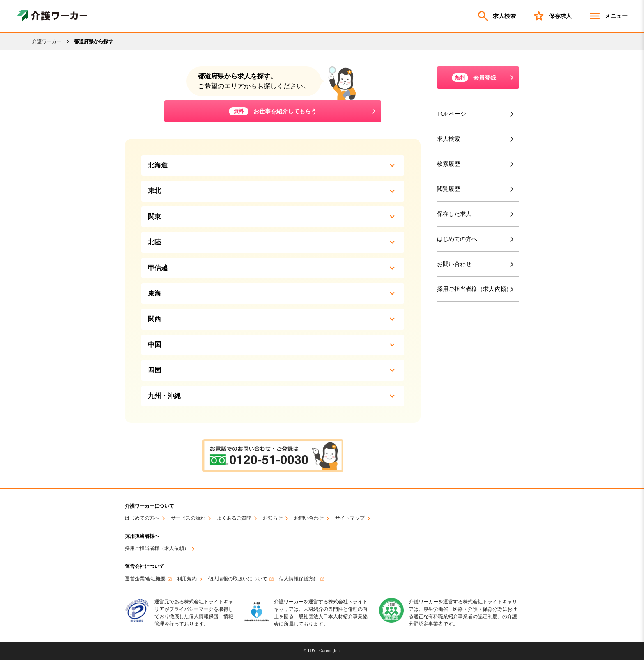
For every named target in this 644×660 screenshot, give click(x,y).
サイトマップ (350, 518)
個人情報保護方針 (299, 579)
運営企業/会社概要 (145, 579)
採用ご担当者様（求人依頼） (476, 289)
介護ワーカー (47, 41)
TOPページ (452, 114)
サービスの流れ (188, 518)
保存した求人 (454, 214)
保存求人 (552, 16)
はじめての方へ (457, 239)
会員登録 (474, 78)
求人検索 (496, 16)
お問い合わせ (454, 264)
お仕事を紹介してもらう (273, 111)
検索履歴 (448, 164)
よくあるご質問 (234, 518)
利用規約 (187, 579)
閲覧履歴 (448, 189)
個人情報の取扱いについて (238, 579)
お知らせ (273, 518)
